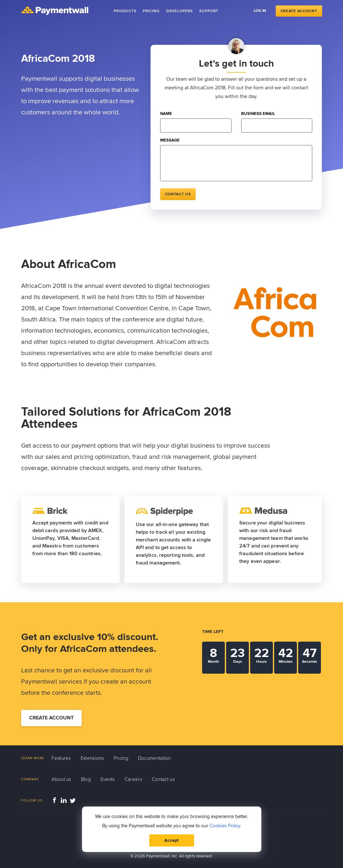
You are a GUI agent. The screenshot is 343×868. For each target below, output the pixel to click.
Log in (260, 11)
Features (61, 758)
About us (61, 779)
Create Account (299, 11)
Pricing (151, 11)
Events (108, 779)
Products (125, 11)
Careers (133, 779)
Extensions (92, 758)
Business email (258, 114)
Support (209, 11)
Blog (86, 779)
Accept (171, 840)
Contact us (178, 194)
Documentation (155, 758)
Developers (180, 11)
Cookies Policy (225, 826)
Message (170, 140)
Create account (51, 718)
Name (166, 114)
